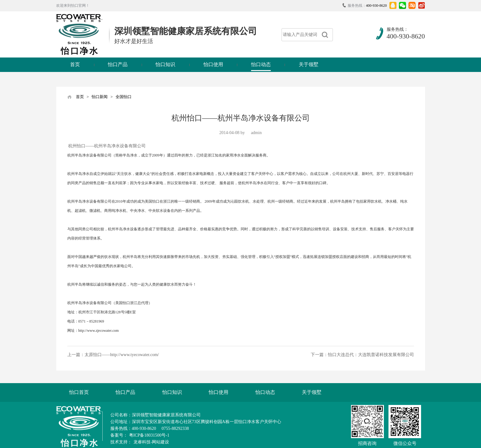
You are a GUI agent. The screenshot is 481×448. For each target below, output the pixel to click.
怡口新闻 (100, 97)
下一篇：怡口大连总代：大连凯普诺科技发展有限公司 (362, 355)
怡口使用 (213, 64)
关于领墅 (309, 64)
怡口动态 (261, 64)
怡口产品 (118, 64)
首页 (75, 64)
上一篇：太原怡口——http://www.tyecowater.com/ (113, 355)
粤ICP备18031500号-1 (149, 435)
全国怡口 (124, 97)
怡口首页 (79, 392)
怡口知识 (165, 64)
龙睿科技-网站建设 (151, 442)
